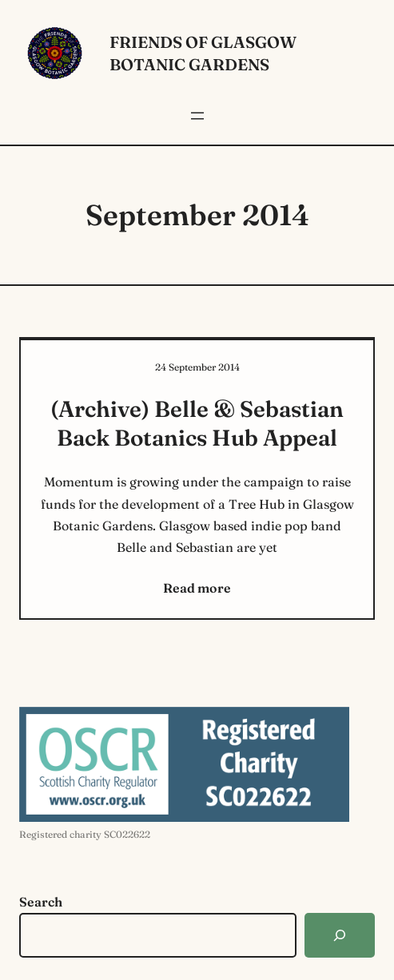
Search (41, 902)
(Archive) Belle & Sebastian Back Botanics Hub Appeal (197, 423)
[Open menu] (197, 116)
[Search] (340, 935)
